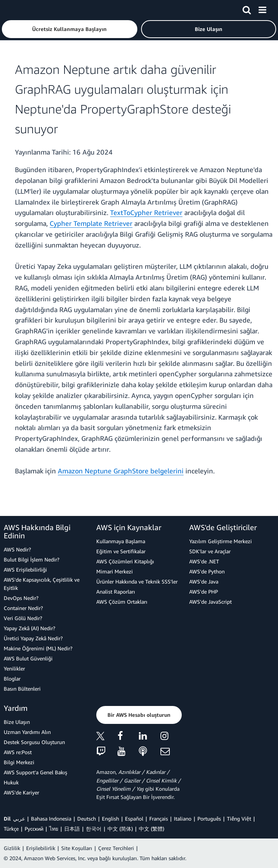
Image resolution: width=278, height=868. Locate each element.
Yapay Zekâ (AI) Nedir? (29, 628)
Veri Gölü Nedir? (23, 618)
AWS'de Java (204, 581)
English (110, 819)
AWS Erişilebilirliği (25, 570)
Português (209, 819)
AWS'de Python (207, 571)
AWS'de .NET (204, 561)
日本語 (72, 829)
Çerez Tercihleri (116, 848)
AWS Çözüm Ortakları (122, 602)
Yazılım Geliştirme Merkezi (221, 541)
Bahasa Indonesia (51, 819)
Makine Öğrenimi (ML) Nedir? (38, 648)
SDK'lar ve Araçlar (210, 551)
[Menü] (262, 9)
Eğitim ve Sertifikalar (121, 551)
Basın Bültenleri (22, 689)
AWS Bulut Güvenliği (28, 658)
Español (134, 819)
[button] (70, 29)
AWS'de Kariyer (21, 792)
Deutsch (87, 819)
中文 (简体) (120, 829)
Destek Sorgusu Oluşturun (34, 742)
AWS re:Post (18, 752)
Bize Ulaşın (17, 722)
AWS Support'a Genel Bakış (35, 772)
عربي (19, 819)
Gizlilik (12, 848)
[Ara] (247, 9)
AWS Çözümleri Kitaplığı (125, 561)
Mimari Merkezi (115, 571)
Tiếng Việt (239, 819)
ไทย (54, 829)
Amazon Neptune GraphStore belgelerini (121, 471)
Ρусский (34, 829)
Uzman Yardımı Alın (27, 732)
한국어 (94, 829)
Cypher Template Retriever (91, 223)
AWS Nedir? (17, 549)
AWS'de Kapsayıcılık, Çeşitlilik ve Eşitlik (42, 584)
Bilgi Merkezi (19, 762)
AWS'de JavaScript (210, 602)
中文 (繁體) (152, 829)
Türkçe (11, 829)
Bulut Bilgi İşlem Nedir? (32, 559)
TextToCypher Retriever (146, 212)
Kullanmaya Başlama (121, 541)
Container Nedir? (23, 608)
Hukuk (11, 782)
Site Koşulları (77, 848)
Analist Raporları (116, 592)
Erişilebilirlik (41, 848)
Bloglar (12, 679)
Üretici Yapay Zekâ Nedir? (33, 638)
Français (159, 819)
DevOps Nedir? (21, 598)
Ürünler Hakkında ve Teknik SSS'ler (137, 581)
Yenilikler (14, 668)
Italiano (183, 819)
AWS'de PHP (204, 592)
